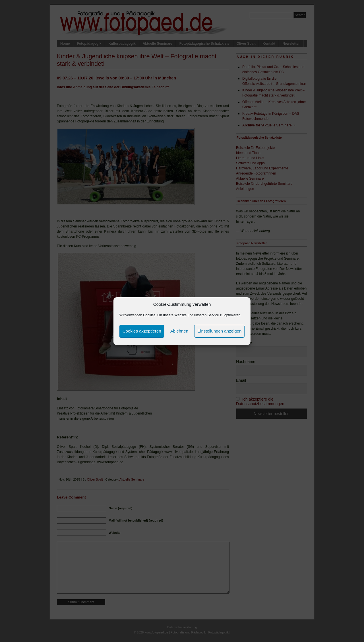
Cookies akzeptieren (142, 331)
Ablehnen (179, 331)
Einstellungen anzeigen (219, 331)
